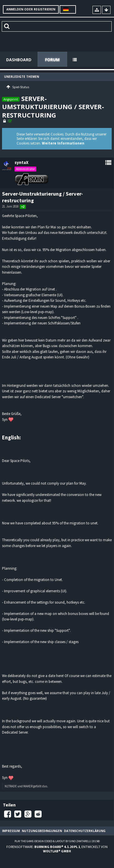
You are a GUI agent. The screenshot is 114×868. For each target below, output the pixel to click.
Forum (52, 60)
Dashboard (19, 60)
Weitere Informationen (63, 143)
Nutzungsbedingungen (42, 831)
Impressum (11, 831)
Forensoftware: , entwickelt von (57, 849)
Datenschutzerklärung (85, 831)
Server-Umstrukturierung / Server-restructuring (53, 107)
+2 (23, 207)
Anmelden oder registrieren (31, 9)
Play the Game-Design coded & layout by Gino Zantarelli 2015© (57, 841)
